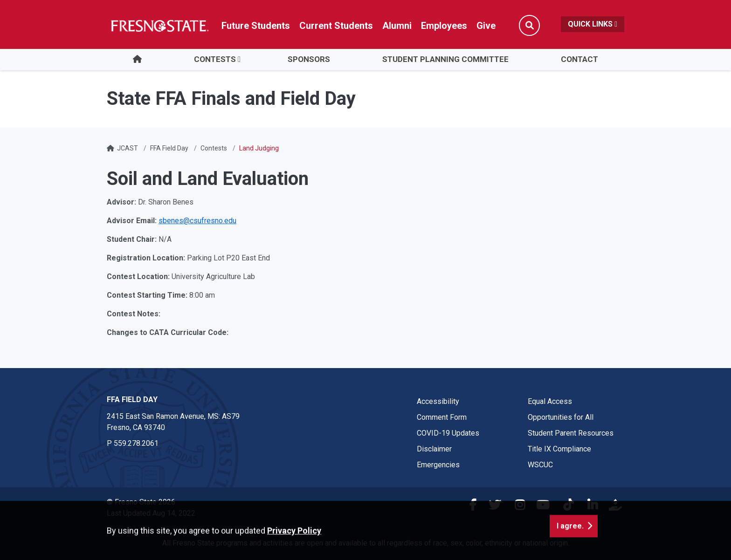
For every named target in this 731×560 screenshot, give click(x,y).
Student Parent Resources (571, 433)
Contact (579, 59)
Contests (215, 59)
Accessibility (438, 401)
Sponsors (309, 59)
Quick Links (593, 24)
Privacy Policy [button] (294, 551)
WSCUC (540, 465)
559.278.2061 (136, 443)
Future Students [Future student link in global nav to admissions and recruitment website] (256, 26)
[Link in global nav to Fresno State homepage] (159, 26)
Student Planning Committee (445, 59)
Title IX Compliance (559, 449)
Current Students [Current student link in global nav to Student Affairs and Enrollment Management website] (336, 26)
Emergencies (438, 465)
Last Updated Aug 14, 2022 (151, 513)
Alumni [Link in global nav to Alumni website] (397, 26)
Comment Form (442, 417)
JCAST (128, 148)
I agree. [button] (570, 547)
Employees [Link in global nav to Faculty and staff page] (444, 26)
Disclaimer (434, 449)
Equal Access (550, 401)
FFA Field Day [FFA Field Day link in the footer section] (132, 400)
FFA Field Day (169, 148)
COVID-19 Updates (448, 433)
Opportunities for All (561, 417)
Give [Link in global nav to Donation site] (486, 26)
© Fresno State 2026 (141, 502)
